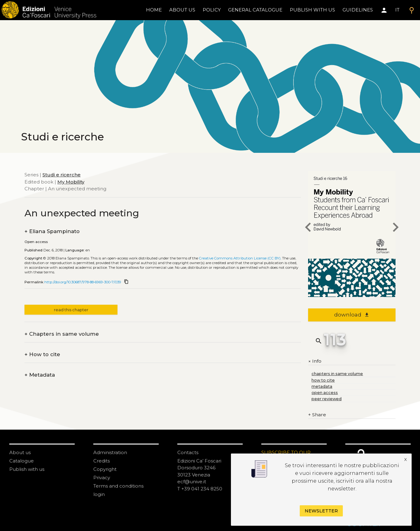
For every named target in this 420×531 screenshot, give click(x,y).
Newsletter (321, 511)
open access (325, 393)
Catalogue (22, 461)
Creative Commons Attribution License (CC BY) (240, 258)
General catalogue (255, 10)
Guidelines (358, 10)
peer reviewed (327, 399)
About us (182, 10)
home (154, 10)
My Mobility (71, 182)
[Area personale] (384, 10)
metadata (322, 386)
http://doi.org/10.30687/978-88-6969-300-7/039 (83, 282)
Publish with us (312, 10)
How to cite (42, 354)
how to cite (323, 380)
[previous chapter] (308, 228)
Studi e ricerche (62, 175)
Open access (36, 242)
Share (317, 415)
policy (212, 10)
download (352, 315)
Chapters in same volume (62, 334)
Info (315, 361)
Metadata (40, 375)
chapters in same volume (337, 374)
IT (397, 10)
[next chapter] (396, 228)
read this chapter (71, 310)
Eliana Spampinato (52, 231)
